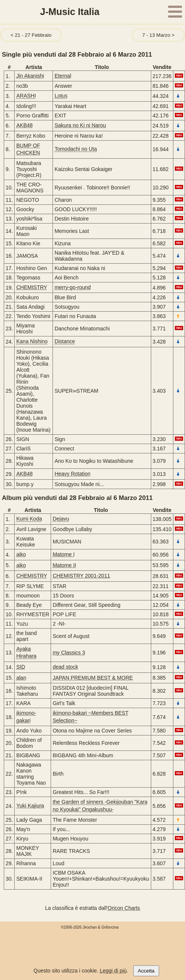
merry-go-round (72, 287)
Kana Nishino (32, 341)
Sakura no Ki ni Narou (80, 125)
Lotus (61, 96)
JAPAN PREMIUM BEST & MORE (92, 678)
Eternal (63, 76)
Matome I (63, 554)
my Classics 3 (69, 653)
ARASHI (26, 96)
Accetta (146, 971)
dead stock (65, 667)
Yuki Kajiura (30, 806)
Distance (65, 341)
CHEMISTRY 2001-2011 (81, 576)
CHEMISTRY (32, 287)
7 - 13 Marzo (156, 35)
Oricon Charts (124, 908)
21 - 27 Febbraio (33, 35)
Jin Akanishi (30, 76)
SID (20, 667)
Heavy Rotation (72, 474)
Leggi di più (113, 971)
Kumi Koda (29, 519)
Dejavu (61, 519)
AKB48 (24, 125)
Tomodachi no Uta (76, 149)
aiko (21, 554)
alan (21, 678)
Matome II (64, 565)
